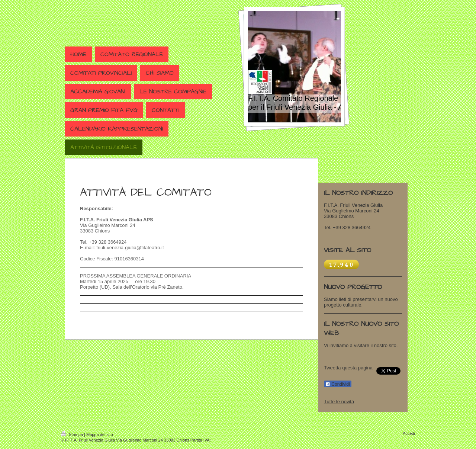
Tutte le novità (339, 402)
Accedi (409, 433)
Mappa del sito (100, 434)
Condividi (338, 384)
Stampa (73, 434)
